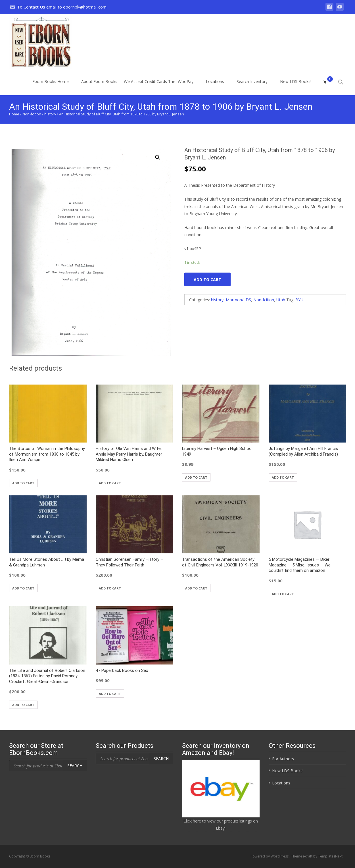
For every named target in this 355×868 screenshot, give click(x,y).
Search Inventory (252, 87)
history (50, 114)
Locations (215, 87)
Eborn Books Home (51, 87)
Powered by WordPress (270, 856)
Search (75, 766)
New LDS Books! (296, 87)
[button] (161, 155)
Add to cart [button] (23, 483)
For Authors (283, 759)
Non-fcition (32, 114)
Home (14, 114)
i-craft (308, 856)
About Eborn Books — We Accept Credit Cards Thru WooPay (137, 87)
